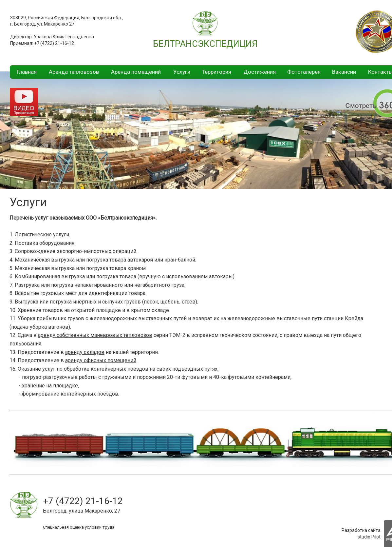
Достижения (260, 72)
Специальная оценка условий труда (79, 527)
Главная (27, 72)
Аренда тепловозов (74, 72)
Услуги (182, 72)
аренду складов (85, 352)
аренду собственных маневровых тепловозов (95, 335)
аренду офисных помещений (101, 360)
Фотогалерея (304, 72)
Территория (216, 72)
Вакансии (344, 72)
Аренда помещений (136, 72)
